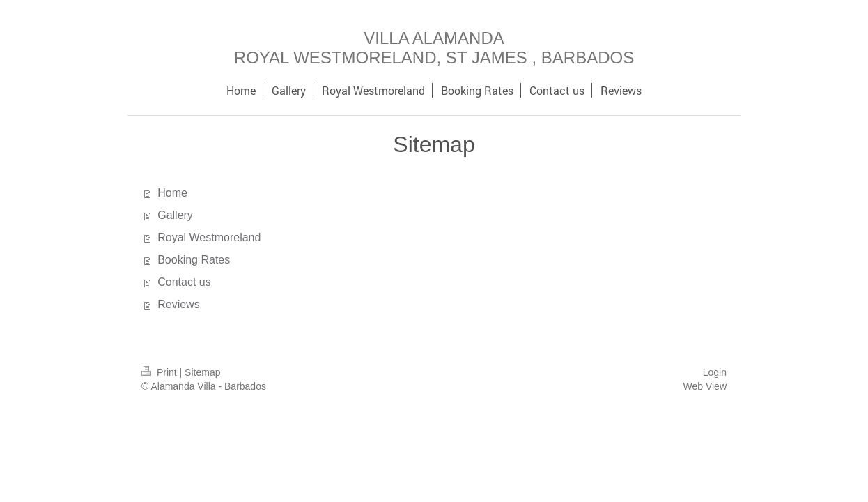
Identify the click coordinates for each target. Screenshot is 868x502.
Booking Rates (194, 260)
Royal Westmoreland (209, 237)
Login (715, 372)
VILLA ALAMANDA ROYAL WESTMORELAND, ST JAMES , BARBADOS (434, 48)
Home (172, 193)
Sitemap (202, 372)
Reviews (178, 304)
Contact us (184, 282)
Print (161, 372)
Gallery (175, 215)
